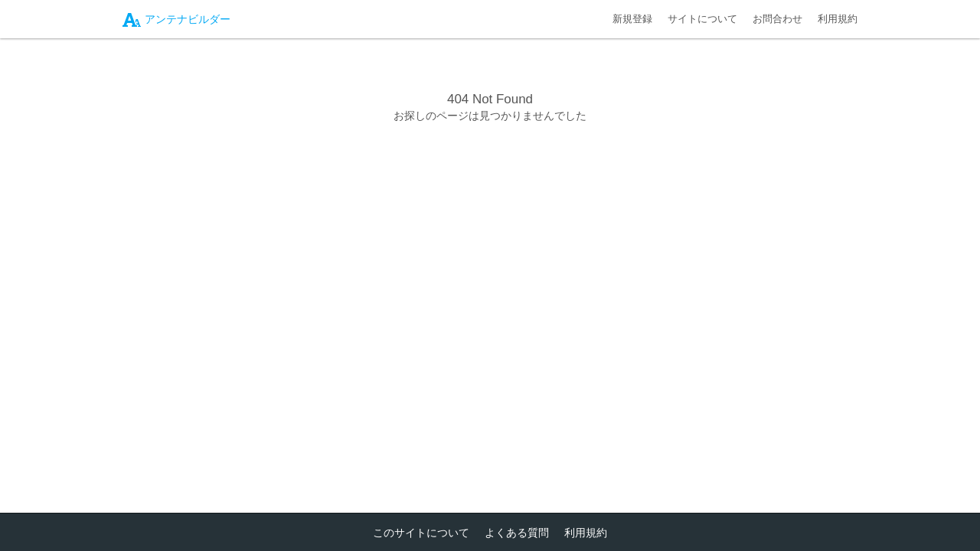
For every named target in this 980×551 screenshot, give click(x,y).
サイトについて (702, 19)
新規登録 (632, 19)
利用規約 (838, 19)
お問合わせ (777, 19)
